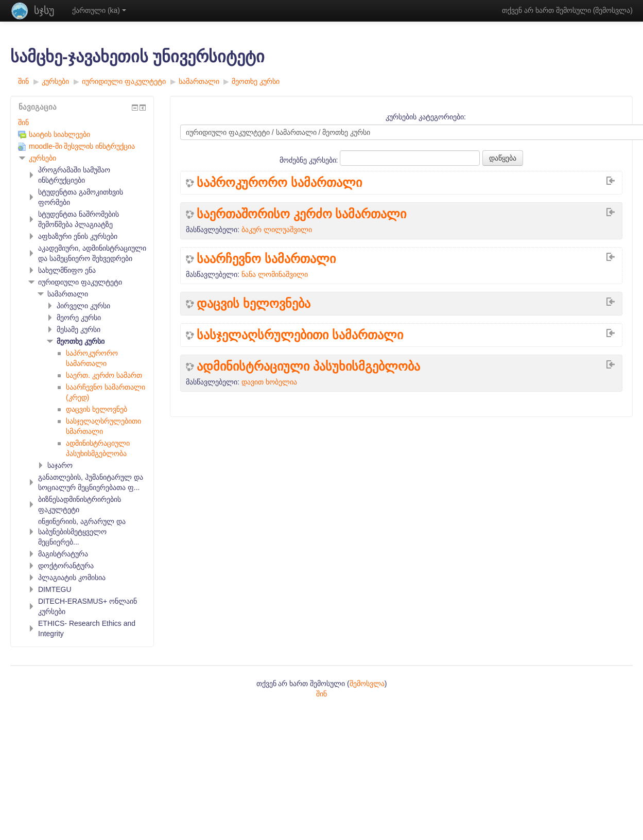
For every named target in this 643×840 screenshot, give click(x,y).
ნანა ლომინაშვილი (275, 274)
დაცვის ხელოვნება (254, 304)
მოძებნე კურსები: (310, 160)
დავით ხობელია (269, 382)
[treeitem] (82, 122)
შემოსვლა (613, 10)
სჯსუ (44, 10)
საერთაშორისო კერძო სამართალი (301, 214)
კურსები (42, 158)
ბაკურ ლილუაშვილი (277, 230)
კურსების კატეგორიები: (426, 117)
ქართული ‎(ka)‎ (99, 10)
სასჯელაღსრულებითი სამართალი (300, 335)
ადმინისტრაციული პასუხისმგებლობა (308, 366)
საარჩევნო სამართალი (266, 259)
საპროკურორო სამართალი (279, 183)
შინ (23, 122)
